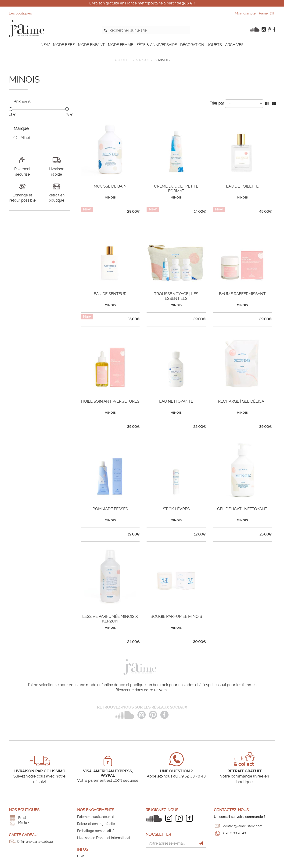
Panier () (266, 13)
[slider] (11, 109)
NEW (45, 45)
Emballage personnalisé (96, 831)
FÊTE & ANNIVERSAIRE (157, 45)
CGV (81, 856)
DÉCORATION (192, 45)
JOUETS (215, 45)
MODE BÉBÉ (64, 45)
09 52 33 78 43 (235, 833)
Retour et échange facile (96, 824)
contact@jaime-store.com (243, 826)
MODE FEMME (121, 45)
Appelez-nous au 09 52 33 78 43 (176, 776)
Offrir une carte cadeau (35, 842)
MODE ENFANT (91, 45)
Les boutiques (20, 13)
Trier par (217, 103)
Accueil (122, 60)
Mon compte (245, 13)
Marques (144, 60)
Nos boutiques (24, 810)
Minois (26, 138)
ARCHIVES (234, 45)
